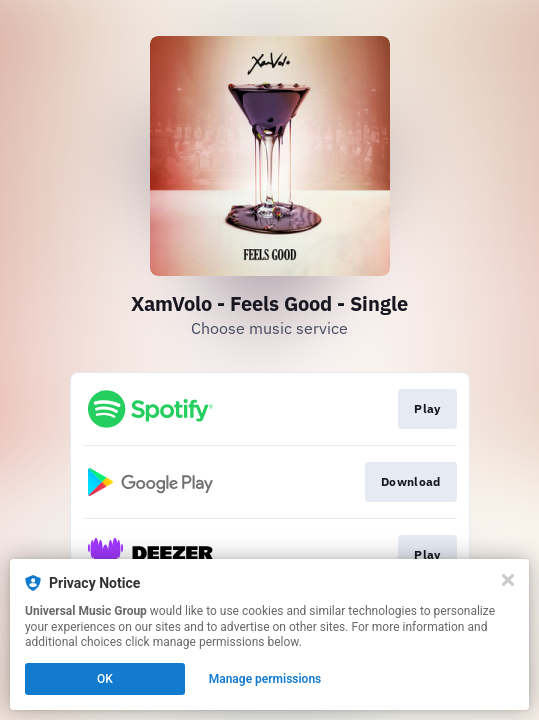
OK (105, 679)
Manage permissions (265, 679)
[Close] (508, 580)
